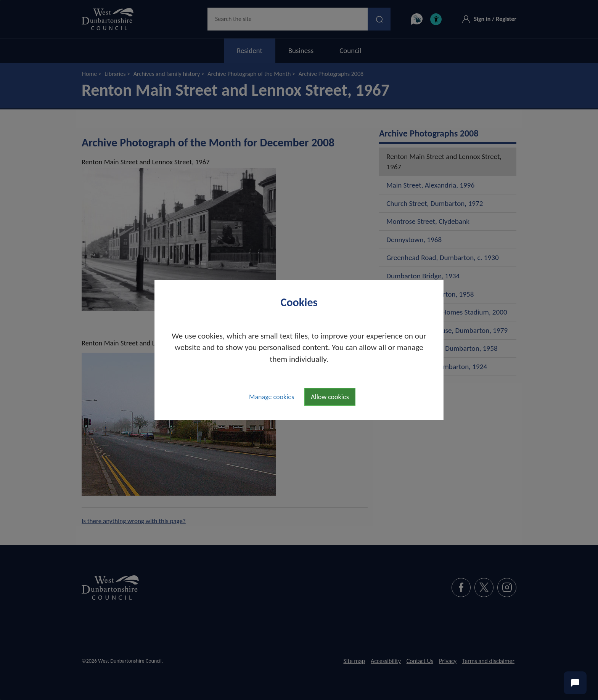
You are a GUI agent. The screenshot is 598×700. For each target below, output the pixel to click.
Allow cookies (330, 397)
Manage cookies (272, 397)
